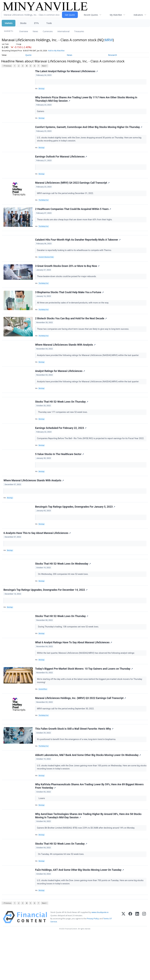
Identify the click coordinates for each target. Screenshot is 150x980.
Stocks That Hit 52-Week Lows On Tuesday (61, 886)
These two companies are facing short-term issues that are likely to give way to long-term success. (84, 342)
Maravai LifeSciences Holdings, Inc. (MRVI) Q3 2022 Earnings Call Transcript (81, 732)
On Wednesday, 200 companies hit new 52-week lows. (63, 602)
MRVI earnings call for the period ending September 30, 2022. (66, 743)
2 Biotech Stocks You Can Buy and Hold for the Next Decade (71, 332)
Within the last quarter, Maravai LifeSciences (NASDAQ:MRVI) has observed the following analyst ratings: (86, 685)
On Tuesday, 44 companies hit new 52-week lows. (61, 896)
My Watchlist (116, 15)
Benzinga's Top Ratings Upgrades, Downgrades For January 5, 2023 (75, 531)
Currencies (48, 31)
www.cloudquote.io (100, 958)
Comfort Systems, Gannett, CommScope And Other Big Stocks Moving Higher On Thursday (89, 130)
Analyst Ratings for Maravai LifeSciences (60, 387)
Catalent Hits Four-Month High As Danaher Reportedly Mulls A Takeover (78, 249)
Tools (49, 23)
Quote (28, 55)
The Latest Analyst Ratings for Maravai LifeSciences (67, 72)
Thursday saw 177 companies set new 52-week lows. (63, 431)
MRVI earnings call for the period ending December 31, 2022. (66, 199)
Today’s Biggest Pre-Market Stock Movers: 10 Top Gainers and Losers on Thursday (84, 702)
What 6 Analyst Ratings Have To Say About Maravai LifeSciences (74, 674)
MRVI (109, 40)
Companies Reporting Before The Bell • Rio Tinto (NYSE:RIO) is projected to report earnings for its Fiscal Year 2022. (91, 458)
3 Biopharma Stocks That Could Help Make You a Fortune (70, 304)
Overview (24, 31)
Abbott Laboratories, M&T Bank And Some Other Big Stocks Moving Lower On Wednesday (88, 793)
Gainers (41, 113)
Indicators (138, 15)
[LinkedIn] (137, 963)
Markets (9, 23)
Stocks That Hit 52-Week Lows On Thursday (62, 420)
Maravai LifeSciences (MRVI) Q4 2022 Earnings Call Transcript (73, 189)
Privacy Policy (93, 964)
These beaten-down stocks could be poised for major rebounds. (67, 287)
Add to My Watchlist (56, 51)
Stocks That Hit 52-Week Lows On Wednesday (63, 591)
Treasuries (79, 31)
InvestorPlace (44, 722)
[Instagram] (144, 963)
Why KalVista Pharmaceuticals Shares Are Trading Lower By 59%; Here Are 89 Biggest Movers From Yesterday (90, 826)
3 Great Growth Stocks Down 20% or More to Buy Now (68, 277)
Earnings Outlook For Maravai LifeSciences (61, 161)
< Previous (7, 66)
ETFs (36, 23)
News (35, 31)
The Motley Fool (44, 206)
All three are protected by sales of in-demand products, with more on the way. (74, 315)
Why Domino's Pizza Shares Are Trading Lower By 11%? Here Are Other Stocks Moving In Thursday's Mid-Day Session (86, 101)
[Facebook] (130, 963)
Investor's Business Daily (47, 267)
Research (112, 55)
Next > (45, 66)
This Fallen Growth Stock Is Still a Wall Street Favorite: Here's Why (75, 765)
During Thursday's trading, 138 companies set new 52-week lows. (69, 657)
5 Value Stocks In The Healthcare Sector (60, 475)
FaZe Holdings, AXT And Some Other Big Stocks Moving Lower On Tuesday (80, 913)
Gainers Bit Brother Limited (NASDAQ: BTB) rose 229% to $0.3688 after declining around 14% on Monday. (87, 869)
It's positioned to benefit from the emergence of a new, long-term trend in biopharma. (77, 776)
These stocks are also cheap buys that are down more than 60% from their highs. (75, 227)
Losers (42, 838)
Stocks (23, 23)
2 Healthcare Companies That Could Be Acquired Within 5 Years (73, 216)
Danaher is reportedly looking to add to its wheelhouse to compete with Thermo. (75, 260)
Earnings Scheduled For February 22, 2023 (61, 448)
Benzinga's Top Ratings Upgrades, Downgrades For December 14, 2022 (46, 619)
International (63, 31)
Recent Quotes (91, 15)
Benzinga (42, 89)
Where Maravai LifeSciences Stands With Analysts (66, 360)
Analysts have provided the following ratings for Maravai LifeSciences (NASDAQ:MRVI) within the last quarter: (89, 370)
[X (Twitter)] (123, 963)
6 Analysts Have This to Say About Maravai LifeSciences (37, 558)
